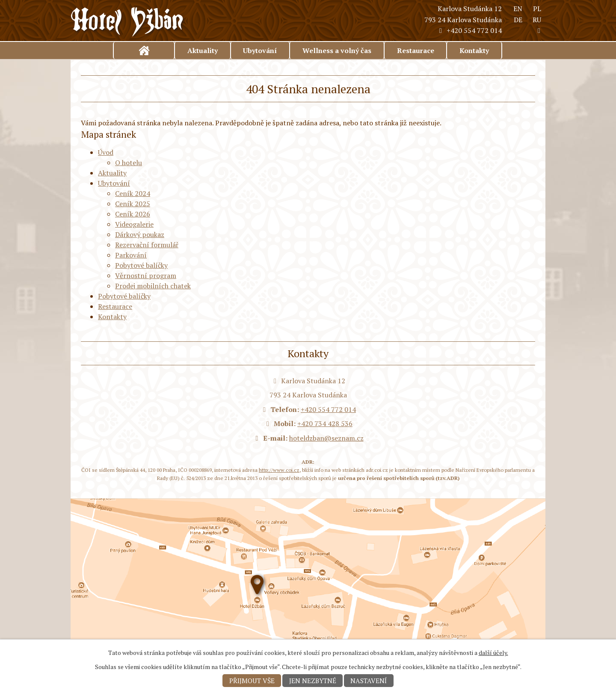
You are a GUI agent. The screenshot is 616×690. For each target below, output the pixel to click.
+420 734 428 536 (325, 423)
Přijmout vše (252, 681)
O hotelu (129, 163)
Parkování (131, 255)
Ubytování (260, 50)
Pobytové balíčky (141, 265)
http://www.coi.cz (279, 470)
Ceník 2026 (133, 214)
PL (537, 9)
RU (537, 20)
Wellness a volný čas (337, 50)
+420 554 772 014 (469, 30)
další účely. (493, 653)
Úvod (144, 50)
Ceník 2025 (133, 204)
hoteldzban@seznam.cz (326, 438)
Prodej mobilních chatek (153, 286)
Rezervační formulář (147, 245)
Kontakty (474, 50)
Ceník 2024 (133, 193)
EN (518, 9)
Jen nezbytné (313, 681)
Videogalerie (134, 224)
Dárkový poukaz (140, 234)
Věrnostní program (146, 275)
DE (518, 20)
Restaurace (416, 50)
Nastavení (369, 681)
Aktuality (203, 50)
